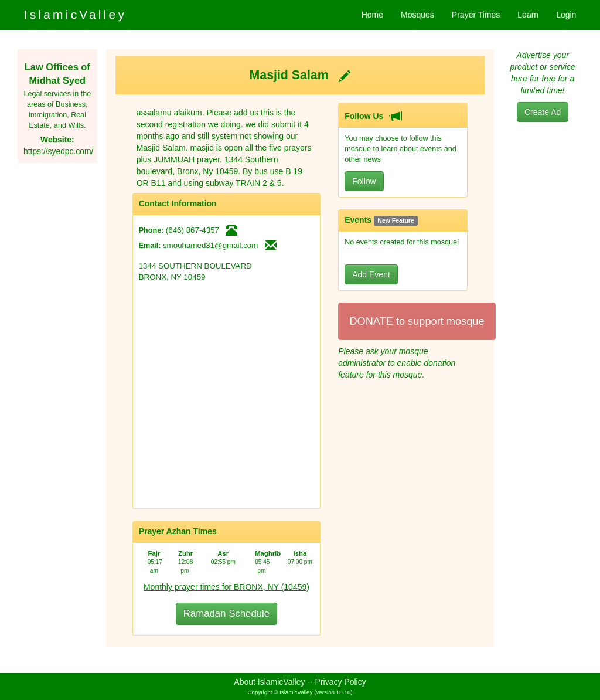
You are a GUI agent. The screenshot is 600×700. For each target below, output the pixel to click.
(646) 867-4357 (192, 230)
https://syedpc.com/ (58, 151)
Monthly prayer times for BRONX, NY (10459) (226, 587)
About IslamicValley (269, 682)
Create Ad (543, 112)
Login (566, 15)
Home (372, 15)
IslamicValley (76, 14)
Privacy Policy (341, 682)
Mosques (417, 15)
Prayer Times (476, 15)
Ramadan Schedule (226, 614)
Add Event (371, 274)
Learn (528, 15)
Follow (364, 181)
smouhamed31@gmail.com (210, 245)
